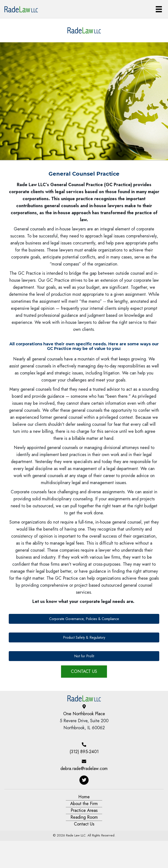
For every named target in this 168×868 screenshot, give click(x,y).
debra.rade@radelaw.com (84, 769)
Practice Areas (84, 810)
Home (84, 797)
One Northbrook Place (84, 714)
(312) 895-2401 (84, 752)
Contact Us (84, 824)
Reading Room (84, 817)
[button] (84, 619)
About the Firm (84, 804)
